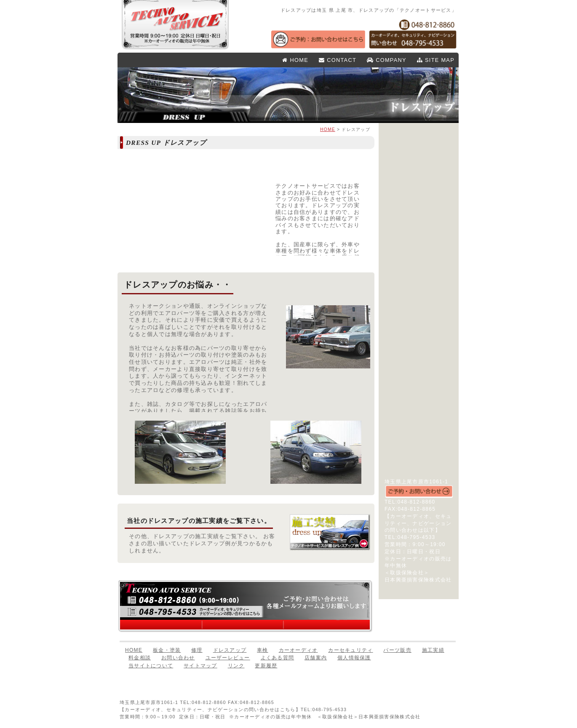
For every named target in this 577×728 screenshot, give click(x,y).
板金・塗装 (419, 174)
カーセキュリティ (419, 243)
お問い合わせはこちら (326, 625)
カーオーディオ (419, 231)
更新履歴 (266, 666)
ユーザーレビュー (419, 329)
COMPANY (387, 60)
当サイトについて (151, 666)
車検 (419, 208)
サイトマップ (419, 374)
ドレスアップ (419, 197)
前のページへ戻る (381, 682)
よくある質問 (419, 340)
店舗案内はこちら (163, 625)
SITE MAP (436, 60)
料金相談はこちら (243, 625)
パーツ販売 (419, 220)
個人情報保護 (419, 363)
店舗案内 (419, 352)
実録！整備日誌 (419, 409)
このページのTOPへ (426, 682)
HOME (295, 60)
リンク (419, 386)
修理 (419, 186)
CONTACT (338, 60)
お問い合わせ (419, 317)
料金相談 (140, 658)
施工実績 (419, 275)
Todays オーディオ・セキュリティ (419, 439)
